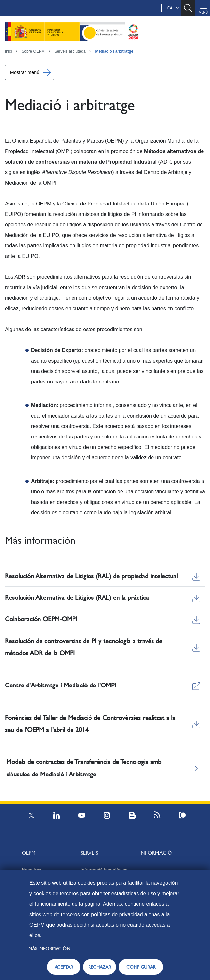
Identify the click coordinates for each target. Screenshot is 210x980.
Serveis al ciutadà (70, 51)
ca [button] (173, 8)
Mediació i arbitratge (114, 51)
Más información (49, 949)
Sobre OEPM (33, 51)
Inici (8, 51)
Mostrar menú (25, 72)
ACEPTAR (64, 967)
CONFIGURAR (141, 967)
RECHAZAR (100, 967)
